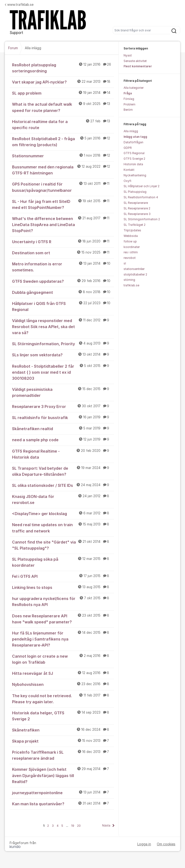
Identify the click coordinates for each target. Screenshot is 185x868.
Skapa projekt (63, 741)
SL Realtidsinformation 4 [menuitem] (141, 197)
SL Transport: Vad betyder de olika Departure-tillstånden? (63, 471)
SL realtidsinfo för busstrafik (63, 417)
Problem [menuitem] (129, 104)
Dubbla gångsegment (63, 292)
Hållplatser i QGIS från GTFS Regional (63, 306)
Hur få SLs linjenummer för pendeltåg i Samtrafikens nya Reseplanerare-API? (63, 639)
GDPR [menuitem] (128, 148)
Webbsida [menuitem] (131, 236)
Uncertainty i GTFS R (63, 241)
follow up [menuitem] (130, 241)
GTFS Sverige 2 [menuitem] (134, 159)
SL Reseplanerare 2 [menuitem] (137, 208)
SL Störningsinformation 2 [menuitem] (142, 219)
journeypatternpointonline (63, 792)
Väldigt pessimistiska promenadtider (63, 392)
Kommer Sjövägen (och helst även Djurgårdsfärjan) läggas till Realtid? (63, 775)
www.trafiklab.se (19, 4)
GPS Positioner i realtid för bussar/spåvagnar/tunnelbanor (63, 187)
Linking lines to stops (63, 587)
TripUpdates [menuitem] (132, 230)
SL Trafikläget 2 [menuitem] (135, 225)
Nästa (106, 825)
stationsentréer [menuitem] (134, 269)
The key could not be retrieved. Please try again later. (63, 699)
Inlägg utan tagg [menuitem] (135, 137)
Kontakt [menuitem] (129, 170)
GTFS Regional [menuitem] (134, 153)
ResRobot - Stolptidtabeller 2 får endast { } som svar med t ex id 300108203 (63, 372)
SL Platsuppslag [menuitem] (135, 192)
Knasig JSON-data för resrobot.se (63, 499)
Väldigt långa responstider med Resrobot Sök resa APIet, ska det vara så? (63, 326)
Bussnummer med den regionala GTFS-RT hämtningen (63, 170)
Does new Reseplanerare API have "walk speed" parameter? (63, 619)
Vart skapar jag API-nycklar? (63, 82)
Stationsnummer (63, 156)
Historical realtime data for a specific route (63, 124)
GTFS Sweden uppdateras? (63, 281)
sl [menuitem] (125, 263)
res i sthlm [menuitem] (131, 252)
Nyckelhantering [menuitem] (135, 175)
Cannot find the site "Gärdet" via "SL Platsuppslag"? (63, 545)
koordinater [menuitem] (132, 247)
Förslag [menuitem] (129, 99)
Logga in (144, 844)
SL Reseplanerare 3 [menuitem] (137, 214)
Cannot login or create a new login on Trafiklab (63, 659)
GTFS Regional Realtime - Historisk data (63, 454)
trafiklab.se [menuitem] (131, 285)
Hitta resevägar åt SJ (63, 673)
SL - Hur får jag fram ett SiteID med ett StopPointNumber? (63, 204)
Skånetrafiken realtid (63, 428)
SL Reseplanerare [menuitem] (136, 203)
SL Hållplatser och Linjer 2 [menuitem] (142, 186)
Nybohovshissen (63, 684)
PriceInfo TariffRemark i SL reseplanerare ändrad (63, 755)
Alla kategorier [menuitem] (134, 88)
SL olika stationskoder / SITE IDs (63, 485)
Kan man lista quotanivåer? (63, 804)
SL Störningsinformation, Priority (63, 344)
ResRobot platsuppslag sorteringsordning (63, 68)
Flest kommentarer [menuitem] (138, 66)
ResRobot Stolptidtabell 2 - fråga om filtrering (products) (63, 141)
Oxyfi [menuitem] (127, 181)
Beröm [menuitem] (128, 110)
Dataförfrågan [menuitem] (133, 142)
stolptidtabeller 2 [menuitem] (135, 274)
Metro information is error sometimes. (63, 267)
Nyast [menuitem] (128, 55)
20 (79, 826)
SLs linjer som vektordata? (63, 355)
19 (73, 826)
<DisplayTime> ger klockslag (63, 513)
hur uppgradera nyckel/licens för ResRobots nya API (63, 601)
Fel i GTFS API (63, 576)
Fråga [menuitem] (128, 93)
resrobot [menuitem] (130, 258)
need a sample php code (63, 440)
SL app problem (63, 93)
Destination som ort (63, 253)
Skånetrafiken (63, 730)
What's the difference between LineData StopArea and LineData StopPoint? (63, 224)
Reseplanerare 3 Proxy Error (63, 406)
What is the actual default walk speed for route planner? (63, 107)
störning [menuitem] (129, 280)
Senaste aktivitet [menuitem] (135, 61)
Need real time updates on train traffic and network (63, 527)
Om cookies (166, 844)
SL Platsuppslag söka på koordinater (63, 562)
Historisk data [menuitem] (133, 164)
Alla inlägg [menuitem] (131, 131)
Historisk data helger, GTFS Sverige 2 (63, 716)
